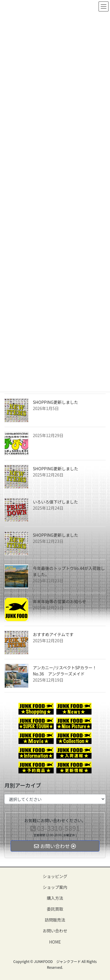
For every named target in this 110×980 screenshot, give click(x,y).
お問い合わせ (55, 931)
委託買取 (55, 909)
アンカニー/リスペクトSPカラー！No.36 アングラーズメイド (65, 671)
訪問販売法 (55, 920)
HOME (55, 942)
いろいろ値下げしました (55, 502)
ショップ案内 (55, 887)
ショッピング (55, 876)
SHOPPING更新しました (56, 402)
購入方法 (55, 898)
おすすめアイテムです (53, 634)
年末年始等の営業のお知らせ (60, 601)
